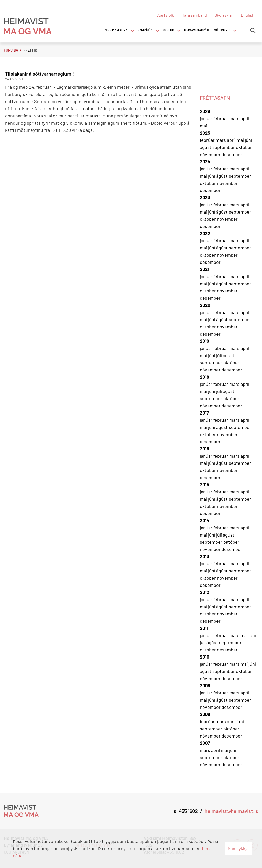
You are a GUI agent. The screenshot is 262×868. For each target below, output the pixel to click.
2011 (204, 628)
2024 (205, 162)
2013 (204, 556)
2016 (204, 449)
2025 (205, 133)
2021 (204, 269)
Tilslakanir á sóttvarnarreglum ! (40, 74)
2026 (205, 111)
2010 (204, 657)
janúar (207, 118)
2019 (204, 341)
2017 (204, 413)
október (244, 147)
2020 (205, 305)
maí (203, 126)
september (224, 147)
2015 (204, 485)
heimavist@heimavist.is (231, 811)
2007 (205, 743)
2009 (205, 685)
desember (232, 154)
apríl (245, 118)
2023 (205, 197)
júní (248, 140)
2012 (204, 592)
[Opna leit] (253, 31)
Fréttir (30, 50)
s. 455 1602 (186, 811)
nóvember (211, 154)
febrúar (221, 118)
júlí (220, 355)
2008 (205, 714)
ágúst (206, 147)
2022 (205, 233)
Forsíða (11, 50)
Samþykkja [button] (238, 848)
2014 (204, 520)
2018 (204, 377)
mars (235, 118)
